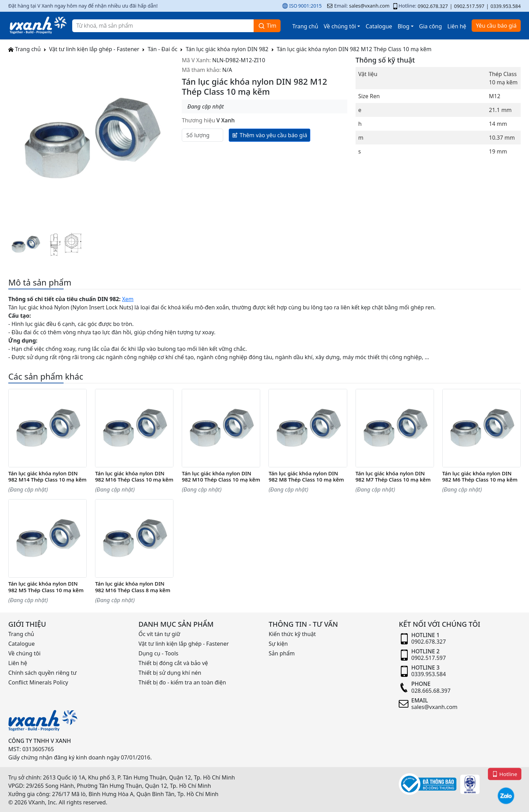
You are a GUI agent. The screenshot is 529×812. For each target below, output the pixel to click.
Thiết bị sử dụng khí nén (170, 673)
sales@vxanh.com (369, 6)
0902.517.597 (469, 6)
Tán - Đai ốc (162, 49)
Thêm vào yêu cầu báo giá (270, 135)
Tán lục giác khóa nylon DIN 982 (227, 49)
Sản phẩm (282, 653)
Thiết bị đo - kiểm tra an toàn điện (182, 682)
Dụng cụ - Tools (158, 653)
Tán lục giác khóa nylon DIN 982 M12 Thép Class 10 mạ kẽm (354, 49)
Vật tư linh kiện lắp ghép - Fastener (94, 49)
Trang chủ (305, 26)
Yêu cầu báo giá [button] (496, 26)
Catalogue (379, 26)
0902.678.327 (433, 6)
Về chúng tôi (340, 26)
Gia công (431, 26)
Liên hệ (457, 26)
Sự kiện (278, 644)
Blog (404, 26)
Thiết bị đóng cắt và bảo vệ (173, 663)
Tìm (267, 26)
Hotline (505, 774)
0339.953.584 (506, 6)
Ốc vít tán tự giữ (159, 634)
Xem (128, 299)
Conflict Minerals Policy (38, 682)
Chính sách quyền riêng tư (42, 673)
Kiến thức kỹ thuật (292, 634)
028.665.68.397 (431, 691)
